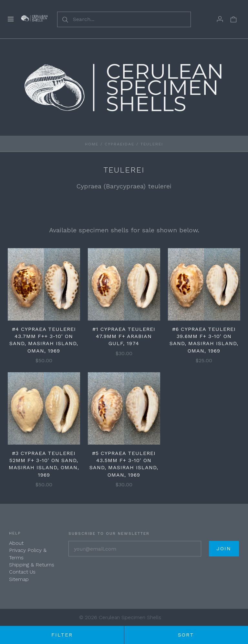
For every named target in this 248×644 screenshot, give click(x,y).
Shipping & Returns (32, 565)
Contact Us (22, 572)
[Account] (220, 19)
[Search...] (124, 19)
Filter (62, 635)
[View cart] (233, 19)
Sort (186, 635)
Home (92, 144)
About (16, 543)
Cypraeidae (119, 144)
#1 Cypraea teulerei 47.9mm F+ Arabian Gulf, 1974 (124, 336)
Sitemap (19, 579)
